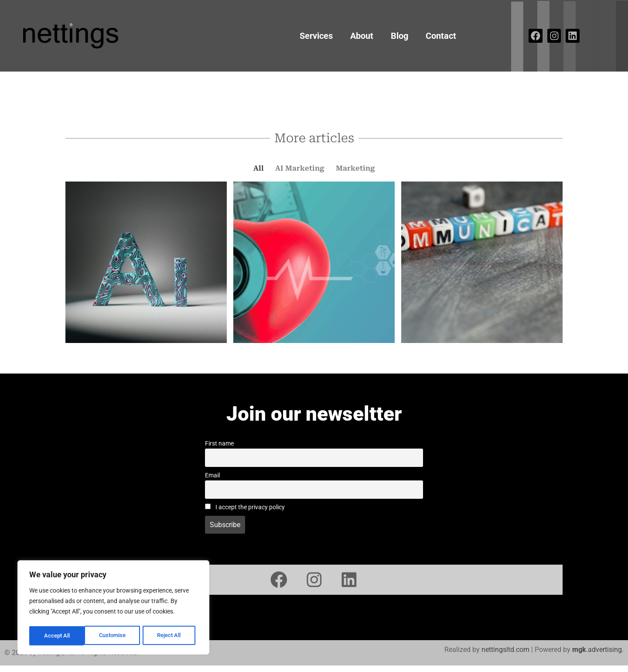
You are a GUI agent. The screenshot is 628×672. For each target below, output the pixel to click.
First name (219, 444)
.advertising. (598, 656)
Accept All (171, 636)
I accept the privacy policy (245, 507)
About (362, 36)
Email (212, 475)
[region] (113, 609)
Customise (57, 636)
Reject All (114, 636)
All (259, 168)
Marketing (355, 168)
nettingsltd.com (505, 656)
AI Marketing (300, 168)
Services (316, 36)
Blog (399, 36)
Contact (441, 36)
